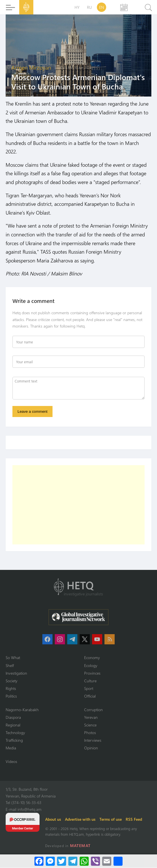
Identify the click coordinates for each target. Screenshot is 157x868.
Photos (90, 733)
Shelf (10, 666)
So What (13, 658)
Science (90, 725)
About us (53, 819)
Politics (11, 697)
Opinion (91, 748)
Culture (90, 681)
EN (102, 7)
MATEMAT (80, 846)
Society (12, 681)
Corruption (93, 710)
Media (11, 748)
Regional (13, 725)
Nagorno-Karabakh (22, 710)
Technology (15, 733)
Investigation (16, 673)
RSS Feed (134, 819)
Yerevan (91, 718)
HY (77, 7)
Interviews (93, 740)
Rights (11, 689)
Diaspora (13, 718)
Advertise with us (80, 819)
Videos (11, 762)
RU (89, 7)
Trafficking (14, 740)
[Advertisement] (78, 505)
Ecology (91, 666)
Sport (89, 689)
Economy (92, 658)
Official (90, 697)
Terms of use (111, 819)
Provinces (92, 673)
